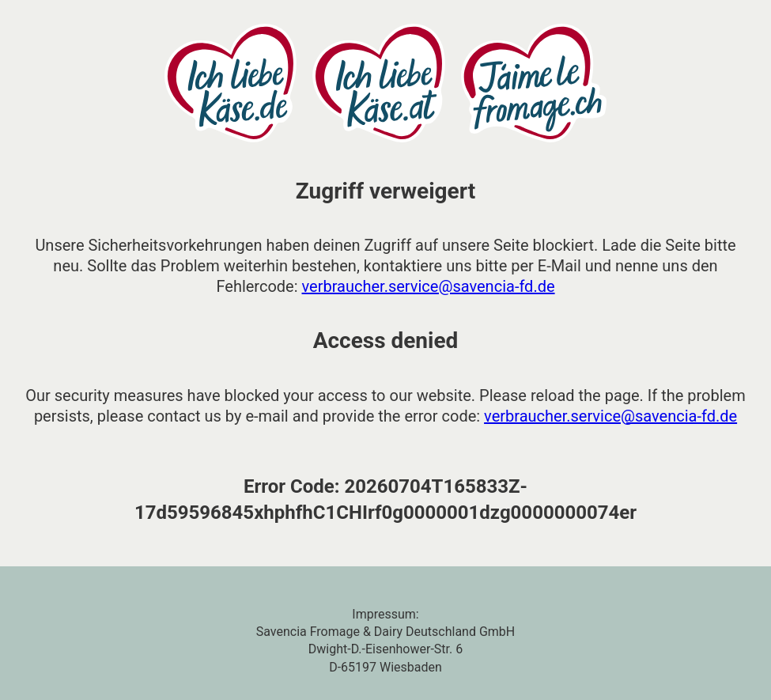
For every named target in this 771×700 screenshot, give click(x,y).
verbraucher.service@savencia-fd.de (429, 286)
